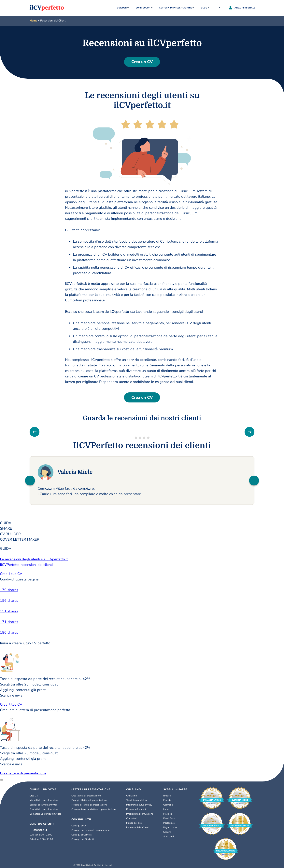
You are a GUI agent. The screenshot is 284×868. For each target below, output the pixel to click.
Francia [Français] (167, 800)
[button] (30, 481)
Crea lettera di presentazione (23, 773)
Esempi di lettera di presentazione (89, 800)
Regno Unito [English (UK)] (170, 827)
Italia (220, 8)
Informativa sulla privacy (139, 805)
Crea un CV (142, 62)
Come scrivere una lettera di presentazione (94, 809)
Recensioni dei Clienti (138, 827)
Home (33, 21)
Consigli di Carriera (81, 835)
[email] (142, 632)
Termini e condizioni (137, 800)
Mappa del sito (134, 823)
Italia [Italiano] (166, 809)
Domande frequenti (136, 809)
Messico (168, 814)
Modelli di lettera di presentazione (89, 805)
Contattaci (132, 818)
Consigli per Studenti (83, 839)
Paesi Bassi (169, 818)
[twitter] (142, 611)
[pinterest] (142, 622)
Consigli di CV (79, 826)
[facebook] (142, 590)
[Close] (2, 780)
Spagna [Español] (167, 832)
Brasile (167, 796)
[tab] (142, 523)
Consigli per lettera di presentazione (90, 830)
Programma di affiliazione (140, 814)
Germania (168, 805)
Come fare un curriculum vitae (45, 814)
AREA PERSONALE (242, 8)
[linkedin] (142, 601)
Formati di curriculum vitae (44, 809)
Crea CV (34, 796)
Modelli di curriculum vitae (44, 800)
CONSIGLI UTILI (82, 819)
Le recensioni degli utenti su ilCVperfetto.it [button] (34, 559)
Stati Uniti (169, 836)
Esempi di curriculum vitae (43, 805)
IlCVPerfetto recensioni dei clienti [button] (26, 565)
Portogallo (169, 823)
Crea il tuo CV (11, 574)
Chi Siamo (132, 796)
